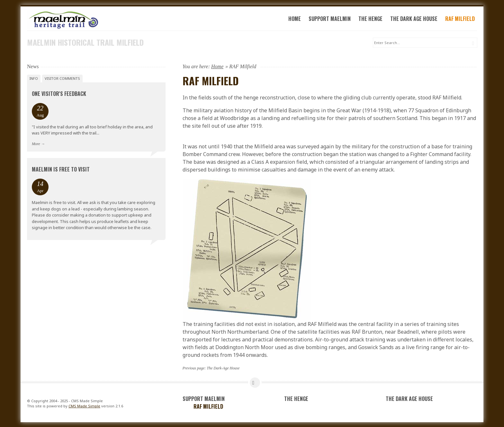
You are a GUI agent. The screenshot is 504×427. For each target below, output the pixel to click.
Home (295, 19)
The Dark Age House (414, 19)
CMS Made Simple (84, 406)
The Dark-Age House (223, 368)
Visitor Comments (62, 78)
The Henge (370, 19)
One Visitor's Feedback (59, 94)
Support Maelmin (330, 19)
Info (34, 78)
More (36, 144)
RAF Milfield (460, 19)
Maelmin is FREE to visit (61, 169)
